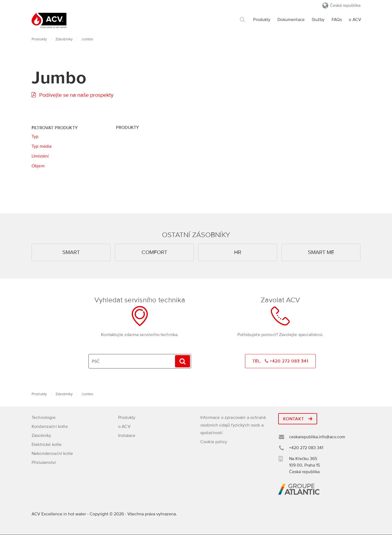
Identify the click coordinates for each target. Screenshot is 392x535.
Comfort (154, 252)
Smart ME (321, 252)
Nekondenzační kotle (52, 454)
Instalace (127, 436)
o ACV (355, 20)
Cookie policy (214, 442)
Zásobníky (64, 39)
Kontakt (298, 419)
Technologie (44, 418)
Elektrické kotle (47, 445)
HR (238, 252)
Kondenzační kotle (50, 427)
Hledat (242, 20)
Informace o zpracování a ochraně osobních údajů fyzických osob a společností (233, 425)
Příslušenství (44, 463)
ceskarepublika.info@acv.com (317, 437)
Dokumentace (291, 20)
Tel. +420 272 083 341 (280, 361)
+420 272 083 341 (306, 448)
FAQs (337, 20)
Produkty (262, 20)
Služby (318, 20)
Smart (71, 252)
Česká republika (345, 5)
